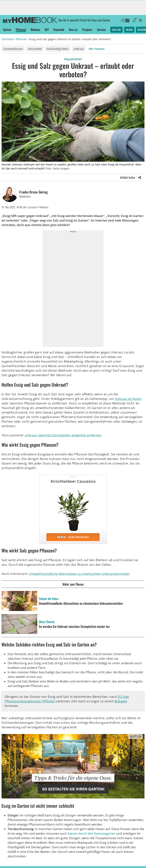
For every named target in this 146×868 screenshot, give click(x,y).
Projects (87, 30)
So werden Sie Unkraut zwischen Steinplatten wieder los (74, 626)
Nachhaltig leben (58, 49)
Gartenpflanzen (13, 49)
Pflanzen (21, 30)
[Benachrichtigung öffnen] (134, 20)
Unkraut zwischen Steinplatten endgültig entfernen (63, 435)
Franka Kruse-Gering (33, 192)
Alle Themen (97, 49)
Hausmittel (35, 49)
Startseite (8, 39)
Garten (7, 30)
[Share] (140, 177)
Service (101, 30)
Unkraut (79, 49)
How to (73, 30)
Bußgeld (121, 701)
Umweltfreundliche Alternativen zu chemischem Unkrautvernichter (79, 574)
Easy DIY (116, 30)
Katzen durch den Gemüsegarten (92, 834)
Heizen (129, 30)
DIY (47, 30)
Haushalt (59, 30)
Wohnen (35, 30)
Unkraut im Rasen (128, 399)
